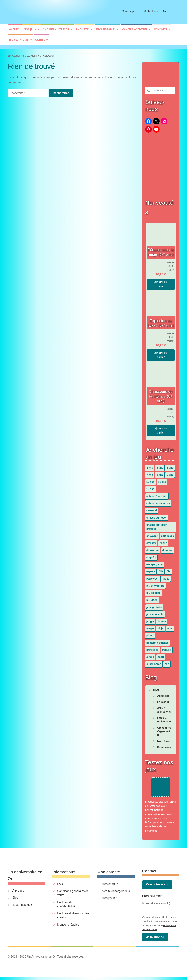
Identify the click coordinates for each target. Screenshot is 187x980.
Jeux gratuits (19, 43)
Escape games (106, 32)
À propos (18, 893)
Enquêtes (83, 32)
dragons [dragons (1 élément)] (167, 548)
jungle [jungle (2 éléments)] (150, 620)
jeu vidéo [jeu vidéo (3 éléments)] (152, 598)
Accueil (15, 32)
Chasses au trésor (56, 32)
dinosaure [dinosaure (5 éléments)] (153, 548)
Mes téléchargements (116, 894)
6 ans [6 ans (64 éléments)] (170, 466)
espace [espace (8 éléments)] (151, 570)
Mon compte (129, 14)
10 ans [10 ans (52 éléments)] (150, 480)
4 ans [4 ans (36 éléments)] (150, 466)
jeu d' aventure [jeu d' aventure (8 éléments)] (155, 584)
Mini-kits (160, 32)
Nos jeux (30, 32)
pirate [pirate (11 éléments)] (150, 634)
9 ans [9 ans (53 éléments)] (170, 473)
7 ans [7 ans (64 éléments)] (150, 473)
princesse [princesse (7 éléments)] (152, 648)
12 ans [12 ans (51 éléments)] (150, 487)
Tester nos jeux (22, 907)
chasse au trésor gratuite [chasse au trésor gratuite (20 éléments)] (157, 525)
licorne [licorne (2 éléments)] (162, 620)
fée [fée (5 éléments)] (169, 570)
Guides (40, 43)
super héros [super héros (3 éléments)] (154, 662)
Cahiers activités (135, 32)
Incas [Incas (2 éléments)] (166, 577)
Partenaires (164, 745)
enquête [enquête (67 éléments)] (151, 555)
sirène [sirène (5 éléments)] (150, 655)
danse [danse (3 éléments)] (163, 541)
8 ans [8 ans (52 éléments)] (160, 473)
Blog (156, 688)
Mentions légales (68, 927)
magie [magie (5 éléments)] (150, 627)
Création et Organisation (164, 730)
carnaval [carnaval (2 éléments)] (152, 509)
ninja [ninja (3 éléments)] (160, 627)
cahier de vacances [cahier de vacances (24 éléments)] (158, 502)
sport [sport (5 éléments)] (161, 655)
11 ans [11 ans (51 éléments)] (162, 480)
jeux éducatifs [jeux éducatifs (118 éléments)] (155, 612)
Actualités (163, 694)
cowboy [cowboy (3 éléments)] (151, 541)
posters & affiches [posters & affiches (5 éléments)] (158, 641)
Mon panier (109, 901)
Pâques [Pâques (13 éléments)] (167, 648)
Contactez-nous (157, 887)
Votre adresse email (156, 906)
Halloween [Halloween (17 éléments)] (153, 577)
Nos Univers (165, 739)
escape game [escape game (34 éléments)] (154, 563)
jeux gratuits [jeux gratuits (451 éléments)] (154, 605)
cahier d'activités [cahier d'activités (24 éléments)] (157, 494)
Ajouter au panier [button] (161, 282)
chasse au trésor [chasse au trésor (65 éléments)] (157, 516)
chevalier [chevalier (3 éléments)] (152, 534)
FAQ (60, 887)
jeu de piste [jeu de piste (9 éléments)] (153, 591)
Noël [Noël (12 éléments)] (170, 627)
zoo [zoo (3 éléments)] (167, 662)
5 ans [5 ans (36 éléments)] (160, 466)
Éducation (163, 700)
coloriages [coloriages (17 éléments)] (167, 534)
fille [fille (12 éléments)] (161, 570)
